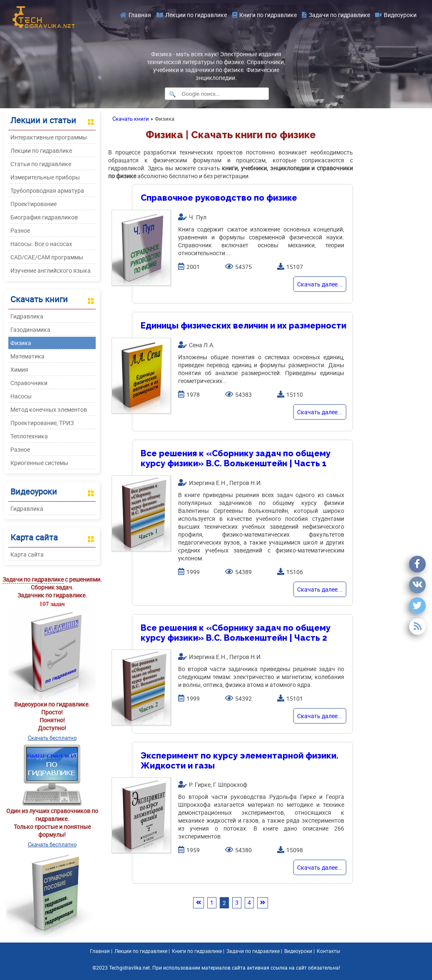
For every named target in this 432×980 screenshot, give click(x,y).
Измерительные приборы (45, 177)
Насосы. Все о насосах (41, 244)
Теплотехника (29, 436)
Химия (19, 369)
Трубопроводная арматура (47, 190)
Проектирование (34, 204)
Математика (27, 356)
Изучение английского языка (51, 270)
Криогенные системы (39, 463)
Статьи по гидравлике (41, 164)
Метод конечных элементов (49, 409)
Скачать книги (131, 119)
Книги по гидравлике (264, 15)
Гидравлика (27, 316)
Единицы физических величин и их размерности (243, 326)
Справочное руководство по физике (219, 198)
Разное (20, 230)
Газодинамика (30, 330)
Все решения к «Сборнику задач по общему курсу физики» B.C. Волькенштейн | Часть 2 (236, 633)
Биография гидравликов (44, 217)
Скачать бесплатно (52, 738)
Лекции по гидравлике (192, 15)
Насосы (21, 396)
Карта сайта (27, 554)
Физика (21, 343)
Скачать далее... (320, 284)
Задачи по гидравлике (336, 15)
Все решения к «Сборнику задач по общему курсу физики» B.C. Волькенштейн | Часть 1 (236, 458)
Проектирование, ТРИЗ (42, 423)
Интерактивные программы (49, 137)
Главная (135, 15)
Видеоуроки (396, 15)
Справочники (29, 383)
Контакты (328, 951)
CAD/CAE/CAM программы (47, 257)
